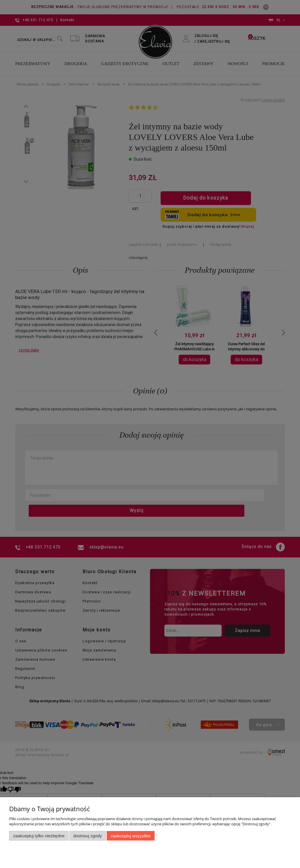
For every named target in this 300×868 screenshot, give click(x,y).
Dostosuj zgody (87, 836)
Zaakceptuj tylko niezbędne (39, 836)
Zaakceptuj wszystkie (131, 836)
